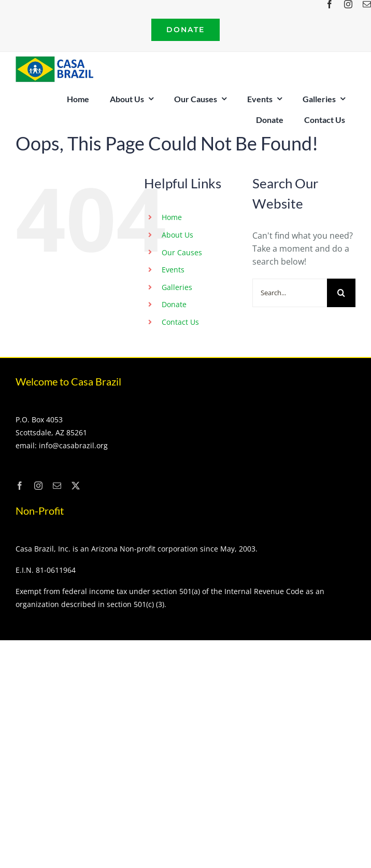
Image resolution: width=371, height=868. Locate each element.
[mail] (57, 486)
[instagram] (348, 4)
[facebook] (330, 4)
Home (172, 217)
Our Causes (182, 252)
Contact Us (180, 322)
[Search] (341, 293)
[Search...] (290, 293)
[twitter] (76, 486)
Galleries (177, 287)
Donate (174, 304)
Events (173, 270)
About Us (177, 235)
